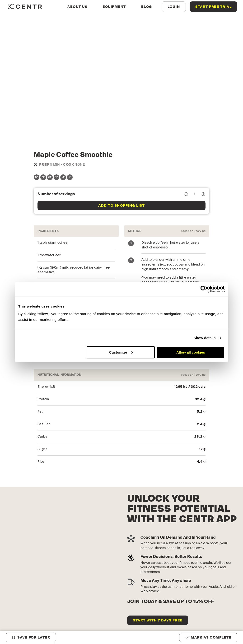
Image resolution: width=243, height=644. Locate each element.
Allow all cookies (191, 352)
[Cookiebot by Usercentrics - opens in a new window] (204, 289)
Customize (121, 352)
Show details (205, 338)
